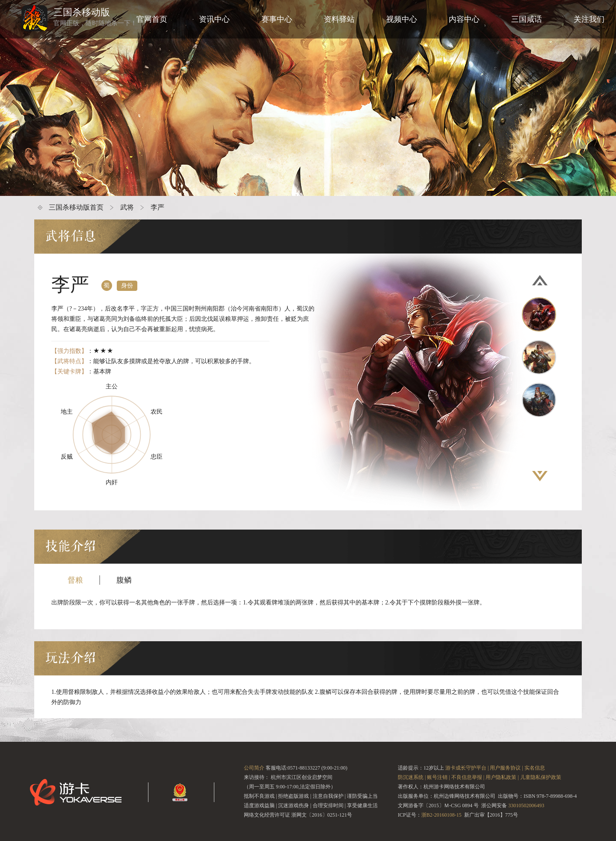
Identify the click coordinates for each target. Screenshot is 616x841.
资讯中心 (214, 19)
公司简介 (254, 768)
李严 (157, 207)
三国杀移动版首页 (76, 207)
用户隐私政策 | (502, 777)
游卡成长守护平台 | (467, 768)
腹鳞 (124, 580)
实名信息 (535, 768)
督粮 (75, 580)
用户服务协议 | (506, 768)
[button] (540, 280)
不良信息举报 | (468, 777)
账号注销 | (438, 777)
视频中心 (402, 19)
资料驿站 (339, 19)
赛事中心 (277, 19)
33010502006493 (526, 805)
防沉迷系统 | (412, 777)
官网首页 (152, 19)
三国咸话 (527, 19)
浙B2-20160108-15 (441, 815)
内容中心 (464, 19)
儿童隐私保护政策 (541, 777)
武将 (127, 207)
